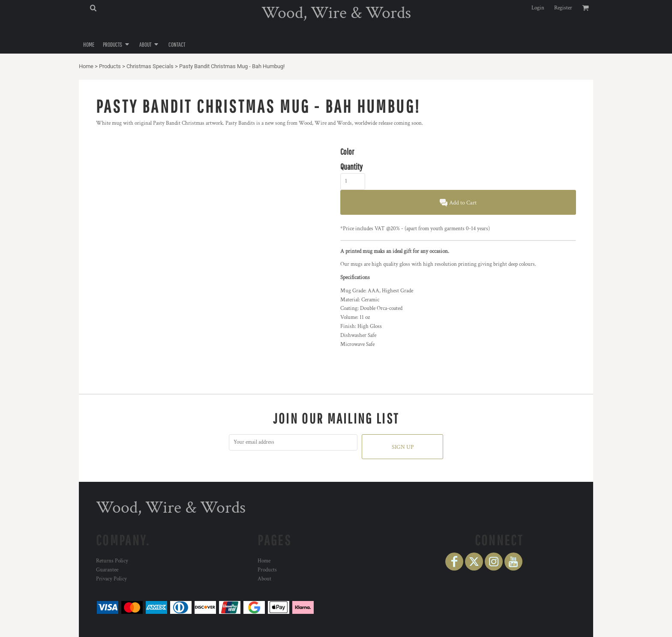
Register (563, 8)
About (264, 579)
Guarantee (107, 570)
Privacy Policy (111, 579)
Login (538, 8)
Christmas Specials (150, 66)
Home (86, 66)
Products (110, 66)
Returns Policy (112, 561)
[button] (93, 8)
